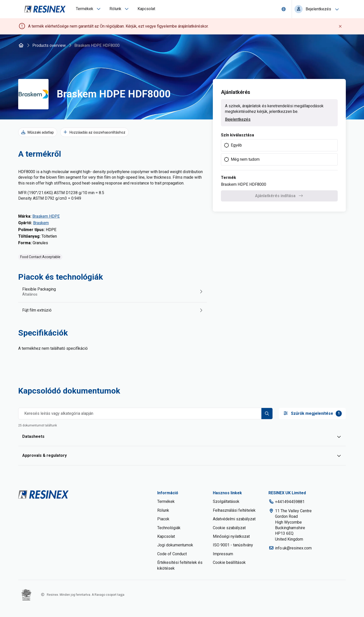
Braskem (41, 223)
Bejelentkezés (238, 119)
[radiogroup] (279, 152)
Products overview (49, 45)
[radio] (279, 145)
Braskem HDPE (46, 216)
